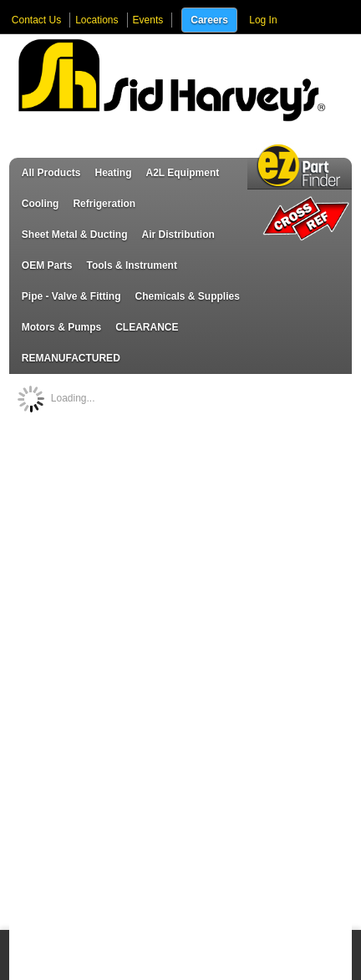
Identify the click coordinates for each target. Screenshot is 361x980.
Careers (209, 20)
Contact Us (36, 20)
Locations (97, 20)
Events (148, 20)
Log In (263, 20)
